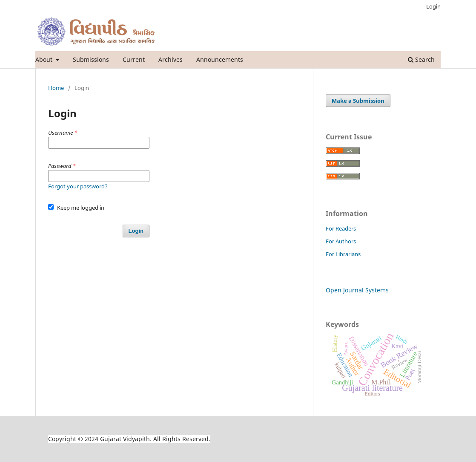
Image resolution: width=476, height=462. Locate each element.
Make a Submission (358, 101)
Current (134, 59)
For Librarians (343, 254)
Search (421, 59)
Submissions (91, 59)
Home (56, 88)
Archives (171, 59)
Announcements (220, 59)
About (45, 59)
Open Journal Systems (357, 290)
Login (433, 6)
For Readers (341, 228)
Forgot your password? (78, 186)
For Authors (341, 241)
